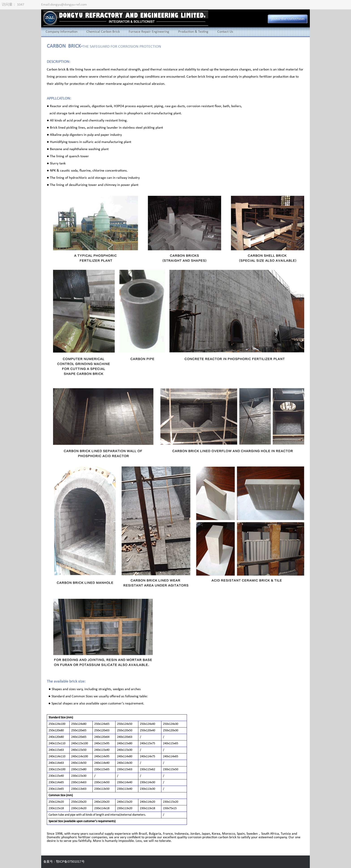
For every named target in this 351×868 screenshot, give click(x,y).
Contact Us (225, 32)
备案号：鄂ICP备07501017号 (64, 862)
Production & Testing (193, 32)
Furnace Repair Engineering (149, 32)
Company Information (62, 32)
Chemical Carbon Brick (103, 32)
